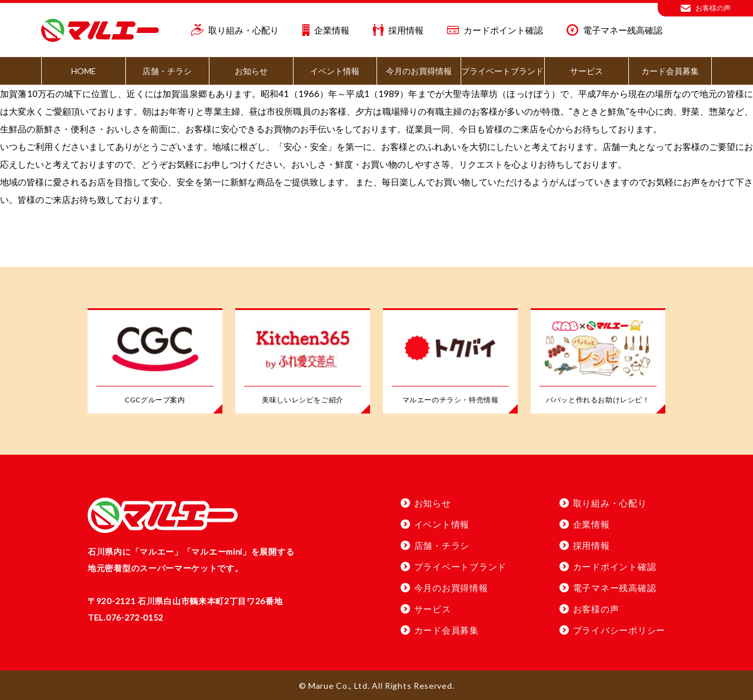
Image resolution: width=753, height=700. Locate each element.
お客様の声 (706, 8)
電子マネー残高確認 (614, 30)
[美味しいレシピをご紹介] (303, 362)
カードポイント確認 (495, 30)
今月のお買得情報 (419, 71)
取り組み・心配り (235, 30)
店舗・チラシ (167, 71)
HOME (84, 71)
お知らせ (251, 71)
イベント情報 (335, 71)
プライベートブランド (502, 71)
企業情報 (326, 30)
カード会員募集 (670, 71)
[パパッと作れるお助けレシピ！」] (598, 362)
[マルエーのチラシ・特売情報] (450, 362)
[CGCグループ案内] (155, 362)
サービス (587, 71)
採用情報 (398, 30)
